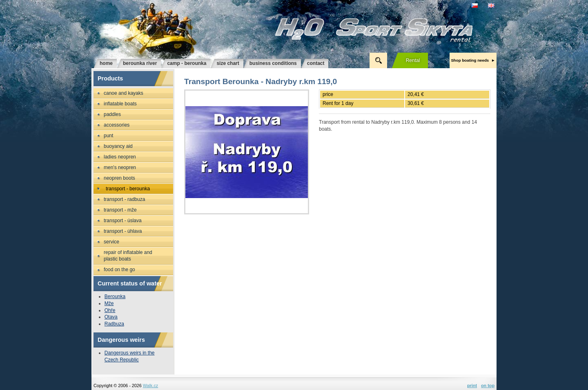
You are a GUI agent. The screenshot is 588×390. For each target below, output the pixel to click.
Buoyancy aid (118, 146)
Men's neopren (120, 167)
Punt (108, 136)
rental (413, 60)
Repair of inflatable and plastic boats (128, 256)
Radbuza (114, 324)
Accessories (117, 125)
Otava (111, 317)
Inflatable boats (120, 104)
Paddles (112, 114)
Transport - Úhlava (123, 231)
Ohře (110, 310)
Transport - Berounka (128, 189)
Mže (109, 303)
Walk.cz (150, 386)
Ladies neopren (120, 157)
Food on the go (119, 270)
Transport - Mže (120, 210)
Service (111, 242)
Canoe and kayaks (124, 93)
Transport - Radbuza (124, 199)
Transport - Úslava (123, 221)
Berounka (115, 296)
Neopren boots (119, 178)
